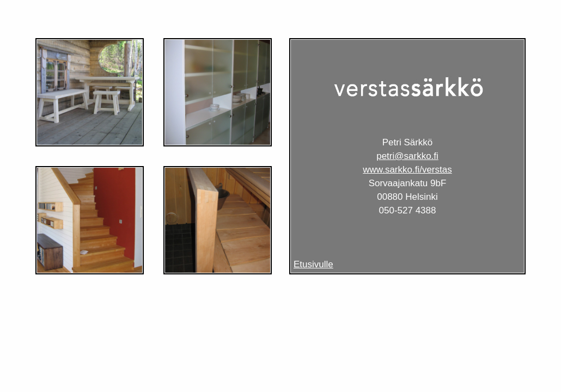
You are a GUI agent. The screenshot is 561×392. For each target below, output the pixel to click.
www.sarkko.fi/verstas (407, 170)
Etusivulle (313, 264)
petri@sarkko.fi (407, 156)
